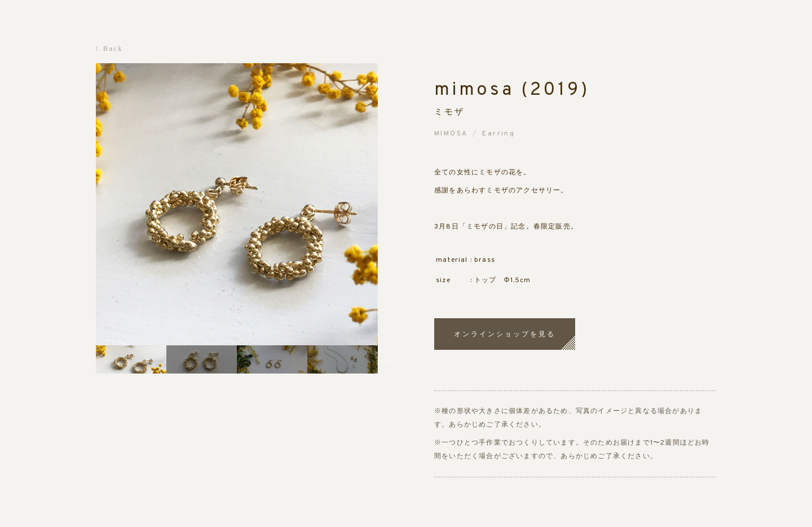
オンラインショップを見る (505, 334)
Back (113, 49)
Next (386, 359)
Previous (87, 359)
